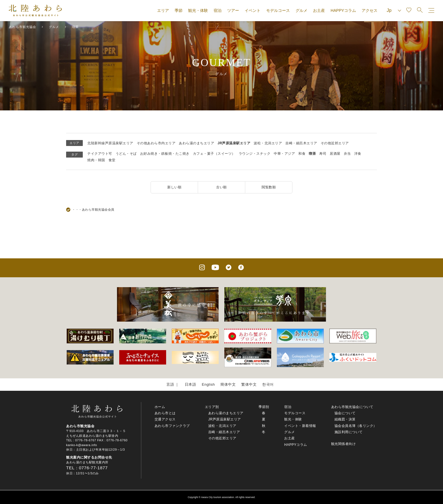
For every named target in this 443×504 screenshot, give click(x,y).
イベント (253, 10)
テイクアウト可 (100, 154)
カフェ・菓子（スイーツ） (214, 154)
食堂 (112, 160)
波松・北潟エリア (268, 143)
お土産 (319, 10)
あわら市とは (165, 413)
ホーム (160, 407)
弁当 (347, 154)
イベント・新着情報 (300, 426)
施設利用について (349, 432)
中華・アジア (284, 154)
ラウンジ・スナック (255, 154)
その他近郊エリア (335, 143)
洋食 (358, 154)
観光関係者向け (344, 444)
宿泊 (218, 10)
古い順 (221, 187)
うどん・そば (126, 154)
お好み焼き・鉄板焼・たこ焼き (165, 154)
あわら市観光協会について (352, 407)
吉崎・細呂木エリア (301, 143)
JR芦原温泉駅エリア (234, 143)
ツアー (233, 10)
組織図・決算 (345, 419)
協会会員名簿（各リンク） (356, 426)
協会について (345, 413)
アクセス (370, 10)
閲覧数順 (269, 187)
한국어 (268, 384)
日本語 (191, 384)
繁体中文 (249, 384)
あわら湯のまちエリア (196, 143)
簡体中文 (228, 384)
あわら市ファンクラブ (172, 426)
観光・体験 (198, 10)
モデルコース (278, 10)
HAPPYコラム (343, 10)
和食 (302, 154)
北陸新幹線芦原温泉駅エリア (110, 143)
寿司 (323, 154)
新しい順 (174, 187)
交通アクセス (165, 419)
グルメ (301, 10)
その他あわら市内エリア (156, 143)
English (208, 384)
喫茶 (312, 154)
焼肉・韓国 (96, 160)
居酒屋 (335, 154)
